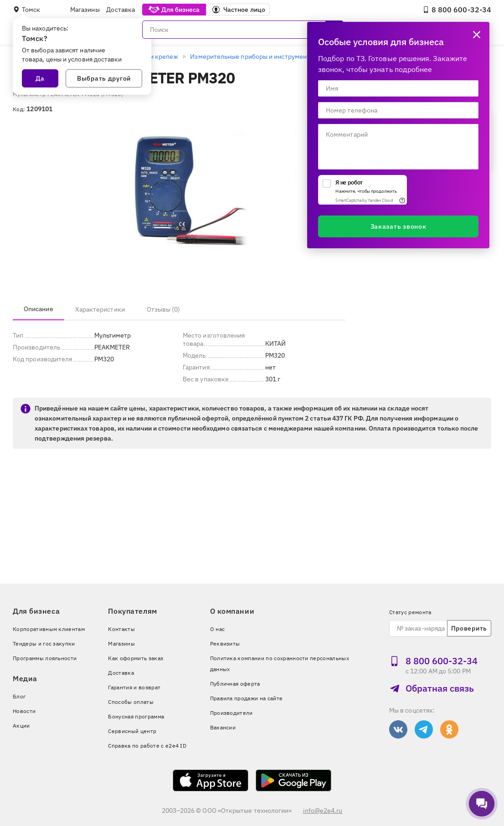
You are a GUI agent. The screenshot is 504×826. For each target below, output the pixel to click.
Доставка (121, 10)
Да (40, 78)
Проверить (469, 628)
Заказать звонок (399, 226)
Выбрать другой (104, 78)
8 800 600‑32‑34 (457, 10)
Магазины (85, 10)
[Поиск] (243, 30)
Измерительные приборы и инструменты (252, 56)
